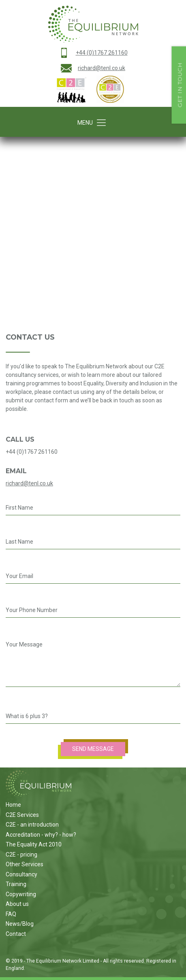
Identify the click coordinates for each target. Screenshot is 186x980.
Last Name (19, 542)
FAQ (11, 914)
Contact (16, 934)
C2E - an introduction (32, 825)
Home (13, 805)
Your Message (24, 644)
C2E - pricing (21, 855)
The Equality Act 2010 (34, 844)
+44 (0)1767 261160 (102, 53)
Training (16, 884)
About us (17, 904)
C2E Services (22, 815)
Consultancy (21, 874)
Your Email (19, 576)
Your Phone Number (32, 610)
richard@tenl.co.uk (102, 68)
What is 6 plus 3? (27, 716)
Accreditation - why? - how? (41, 835)
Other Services (25, 864)
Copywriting (21, 894)
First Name (19, 508)
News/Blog (20, 924)
